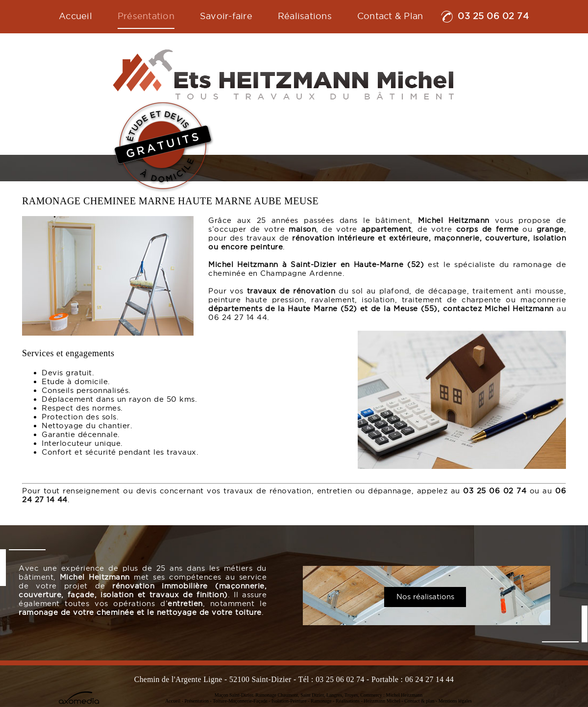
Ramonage (321, 701)
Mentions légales (455, 701)
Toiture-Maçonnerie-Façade (240, 701)
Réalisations (348, 701)
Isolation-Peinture (289, 701)
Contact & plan (419, 701)
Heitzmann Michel (382, 701)
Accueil (173, 701)
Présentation (197, 701)
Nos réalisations (425, 597)
